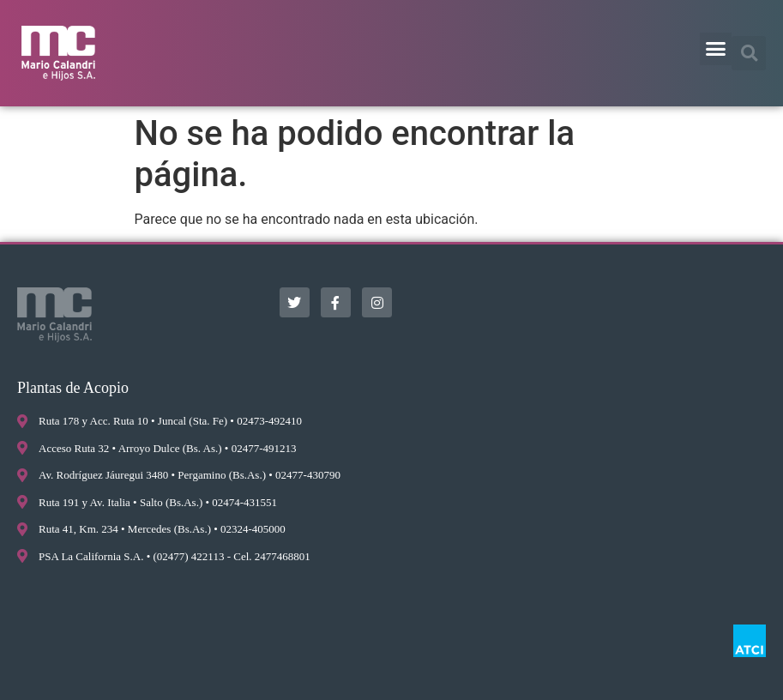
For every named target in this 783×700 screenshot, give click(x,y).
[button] (716, 49)
